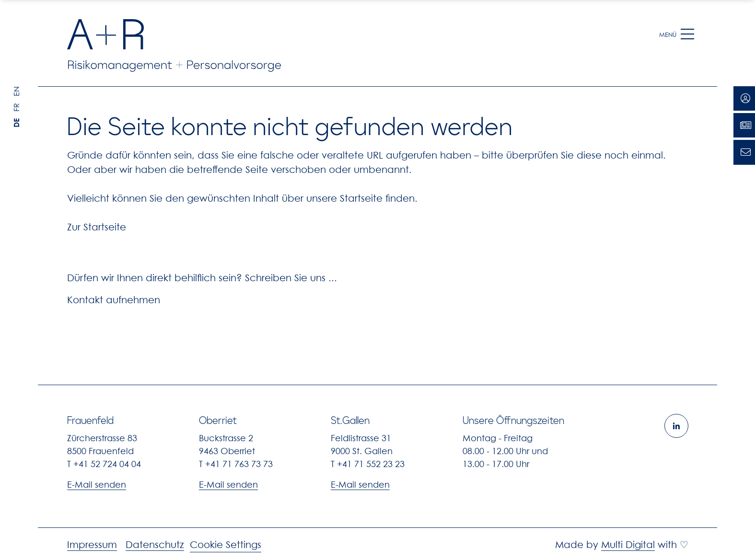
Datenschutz (155, 545)
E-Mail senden (97, 485)
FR (16, 107)
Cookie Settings (226, 545)
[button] (687, 34)
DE (16, 123)
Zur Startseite (97, 227)
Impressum (92, 545)
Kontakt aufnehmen (114, 300)
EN (16, 91)
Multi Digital (628, 545)
